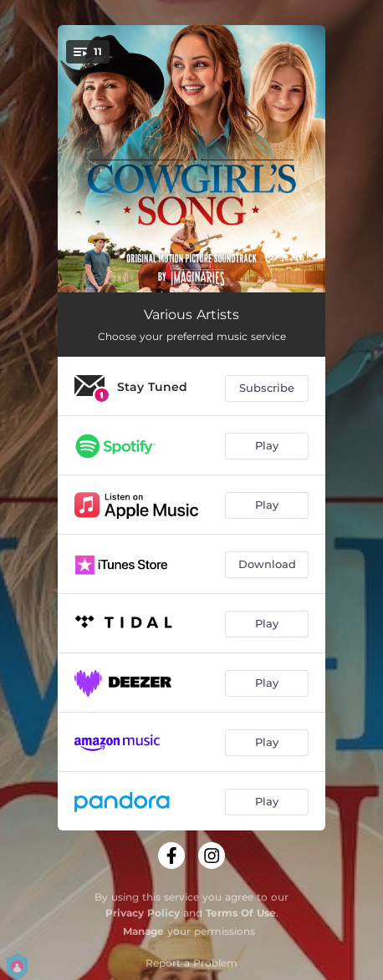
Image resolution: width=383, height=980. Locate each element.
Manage (143, 931)
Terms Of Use (241, 913)
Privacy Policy (143, 913)
